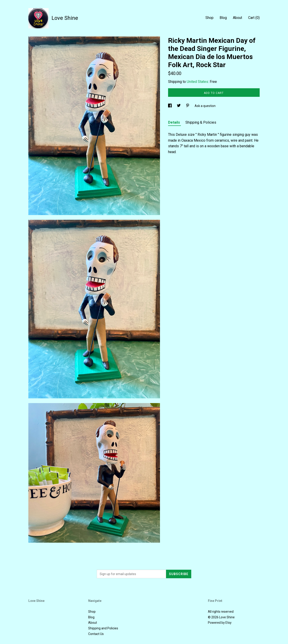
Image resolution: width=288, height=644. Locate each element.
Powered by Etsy (220, 623)
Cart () (254, 18)
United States (197, 82)
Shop (209, 18)
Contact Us (96, 634)
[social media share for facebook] (170, 106)
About (237, 18)
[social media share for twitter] (179, 106)
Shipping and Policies (103, 628)
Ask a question (205, 106)
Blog (223, 18)
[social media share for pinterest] (188, 106)
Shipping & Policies (201, 122)
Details (174, 122)
